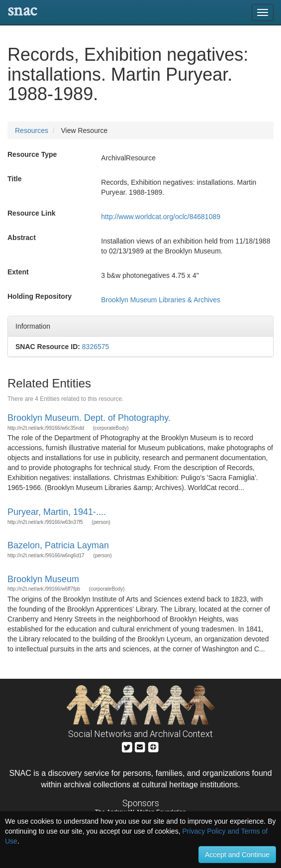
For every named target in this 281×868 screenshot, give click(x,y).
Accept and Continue (237, 855)
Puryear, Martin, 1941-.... (57, 512)
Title (15, 179)
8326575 (96, 347)
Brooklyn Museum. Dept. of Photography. (89, 418)
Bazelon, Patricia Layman (58, 545)
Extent (18, 272)
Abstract (22, 238)
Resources (32, 130)
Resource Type (32, 154)
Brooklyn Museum (43, 579)
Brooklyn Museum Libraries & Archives (161, 300)
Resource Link (31, 213)
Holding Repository (40, 296)
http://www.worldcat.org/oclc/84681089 (161, 217)
